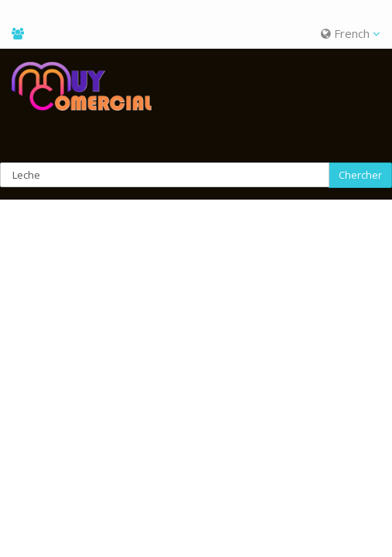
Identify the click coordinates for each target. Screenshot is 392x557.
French (351, 33)
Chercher (360, 175)
